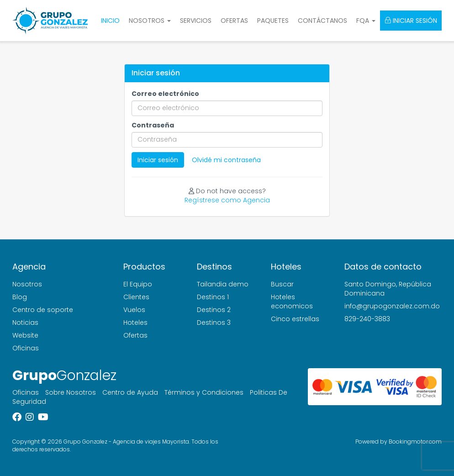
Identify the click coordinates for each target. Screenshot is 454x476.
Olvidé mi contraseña (226, 160)
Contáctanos (322, 21)
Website (25, 335)
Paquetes (273, 21)
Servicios (196, 21)
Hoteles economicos (292, 301)
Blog (20, 297)
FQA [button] (366, 21)
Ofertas (234, 21)
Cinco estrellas (295, 319)
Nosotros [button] (150, 21)
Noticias (25, 323)
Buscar (282, 284)
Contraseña (153, 125)
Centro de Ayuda (130, 392)
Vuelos (134, 310)
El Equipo (138, 284)
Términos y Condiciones (204, 392)
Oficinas (26, 348)
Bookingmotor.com (415, 442)
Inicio (110, 21)
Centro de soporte (43, 310)
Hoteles (135, 323)
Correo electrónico (165, 94)
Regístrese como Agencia (227, 200)
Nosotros (27, 284)
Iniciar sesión (411, 21)
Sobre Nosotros (71, 392)
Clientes (136, 297)
